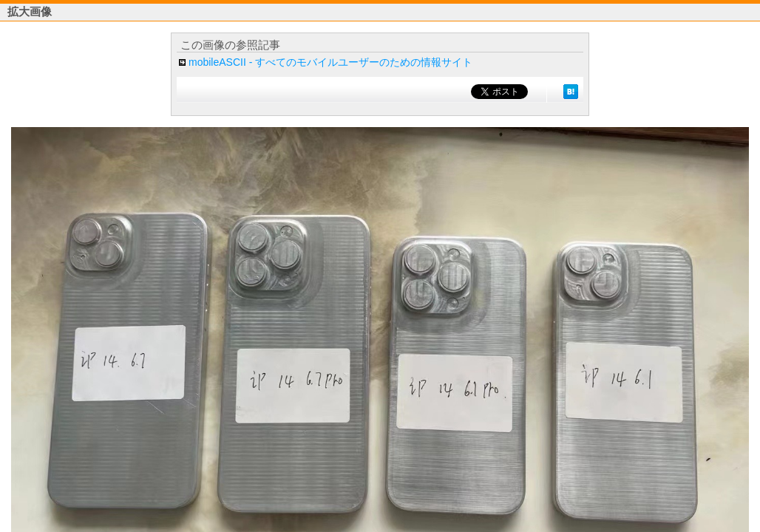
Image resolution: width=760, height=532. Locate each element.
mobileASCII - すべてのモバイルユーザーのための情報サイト (330, 62)
